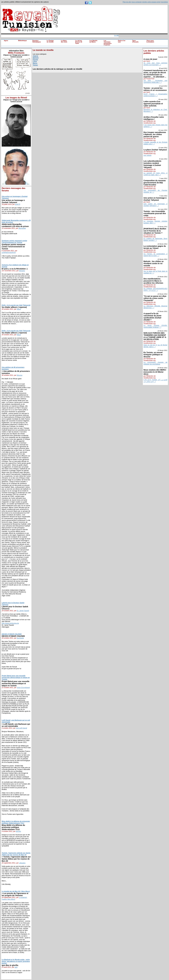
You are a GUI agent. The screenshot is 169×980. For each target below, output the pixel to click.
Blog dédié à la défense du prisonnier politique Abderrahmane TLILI (16, 822)
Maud (19, 309)
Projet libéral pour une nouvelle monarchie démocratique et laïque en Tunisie (16, 678)
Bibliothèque (23, 41)
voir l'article (147, 155)
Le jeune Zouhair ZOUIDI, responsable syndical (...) (155, 326)
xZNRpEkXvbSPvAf (9, 253)
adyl (16, 967)
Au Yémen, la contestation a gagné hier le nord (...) (155, 255)
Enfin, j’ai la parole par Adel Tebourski (16, 305)
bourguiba (20, 638)
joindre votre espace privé (151, 2)
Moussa (20, 375)
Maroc (35, 63)
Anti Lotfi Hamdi (21, 728)
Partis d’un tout (122, 41)
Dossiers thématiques (37, 41)
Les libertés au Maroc (93, 41)
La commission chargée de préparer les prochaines (155, 363)
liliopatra (22, 271)
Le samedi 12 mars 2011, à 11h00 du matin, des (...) (155, 174)
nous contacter (137, 2)
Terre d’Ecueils (135, 41)
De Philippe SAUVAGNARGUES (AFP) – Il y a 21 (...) (155, 290)
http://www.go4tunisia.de (10, 623)
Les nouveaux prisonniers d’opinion (108, 43)
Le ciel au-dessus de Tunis (79, 42)
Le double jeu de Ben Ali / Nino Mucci (16, 891)
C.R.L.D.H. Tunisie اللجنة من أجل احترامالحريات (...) (155, 381)
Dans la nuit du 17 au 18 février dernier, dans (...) (155, 346)
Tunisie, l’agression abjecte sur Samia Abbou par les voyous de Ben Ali (16, 854)
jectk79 (18, 204)
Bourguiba (22, 228)
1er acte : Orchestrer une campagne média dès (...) (155, 82)
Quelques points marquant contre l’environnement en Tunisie (14, 242)
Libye (35, 61)
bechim (18, 831)
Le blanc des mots (64, 41)
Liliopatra (22, 863)
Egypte (35, 60)
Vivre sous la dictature (150, 41)
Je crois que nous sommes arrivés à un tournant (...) (155, 64)
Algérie (35, 56)
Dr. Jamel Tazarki (23, 611)
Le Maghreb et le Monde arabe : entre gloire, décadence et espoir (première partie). (16, 961)
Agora (6, 41)
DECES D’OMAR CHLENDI (12, 634)
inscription (164, 2)
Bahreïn (36, 58)
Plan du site (127, 2)
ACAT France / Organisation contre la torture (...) (155, 95)
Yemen (35, 65)
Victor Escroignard (23, 688)
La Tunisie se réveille (50, 41)
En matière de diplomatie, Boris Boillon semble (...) (155, 240)
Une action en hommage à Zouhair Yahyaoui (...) (155, 205)
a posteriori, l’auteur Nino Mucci (14, 898)
